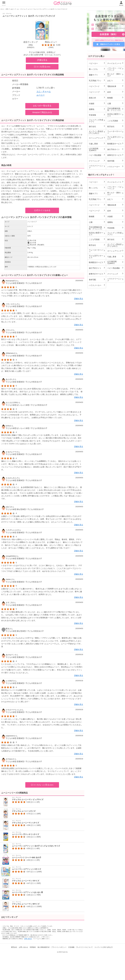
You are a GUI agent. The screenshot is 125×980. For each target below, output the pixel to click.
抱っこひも (97, 69)
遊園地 (97, 109)
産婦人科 (97, 98)
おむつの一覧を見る (42, 106)
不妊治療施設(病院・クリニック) (116, 109)
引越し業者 (97, 144)
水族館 (97, 103)
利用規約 (33, 947)
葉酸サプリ (97, 75)
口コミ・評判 (4, 9)
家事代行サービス (116, 155)
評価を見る (42, 60)
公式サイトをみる (42, 210)
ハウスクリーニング (97, 167)
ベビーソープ (97, 92)
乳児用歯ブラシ (97, 80)
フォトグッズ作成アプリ (97, 121)
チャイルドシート (116, 63)
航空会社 (116, 126)
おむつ (12, 9)
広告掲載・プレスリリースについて (80, 947)
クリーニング (97, 161)
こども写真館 (116, 121)
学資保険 (97, 115)
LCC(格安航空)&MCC (97, 149)
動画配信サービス (116, 144)
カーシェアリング (97, 138)
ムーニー (30, 9)
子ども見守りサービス (116, 138)
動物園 (116, 98)
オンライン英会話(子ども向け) (97, 132)
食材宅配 (116, 161)
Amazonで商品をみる (42, 112)
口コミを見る (42, 67)
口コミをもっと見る (42, 785)
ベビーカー (97, 63)
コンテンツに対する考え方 (104, 947)
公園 (116, 103)
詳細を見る (79, 299)
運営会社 (14, 947)
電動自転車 (116, 86)
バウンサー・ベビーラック (116, 69)
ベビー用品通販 (97, 155)
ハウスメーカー (116, 166)
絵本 (116, 92)
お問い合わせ (28, 939)
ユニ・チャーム (21, 9)
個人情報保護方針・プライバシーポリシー (52, 947)
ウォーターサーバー (116, 132)
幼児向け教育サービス (116, 115)
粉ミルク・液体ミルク (116, 75)
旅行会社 (97, 126)
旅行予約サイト (116, 149)
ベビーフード (97, 86)
